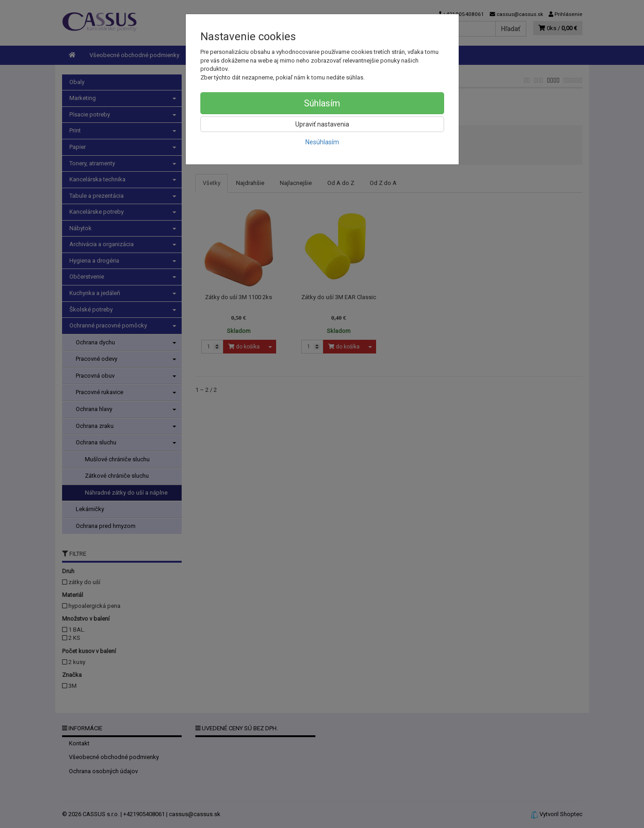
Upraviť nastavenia (322, 124)
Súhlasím (322, 103)
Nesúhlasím (322, 142)
